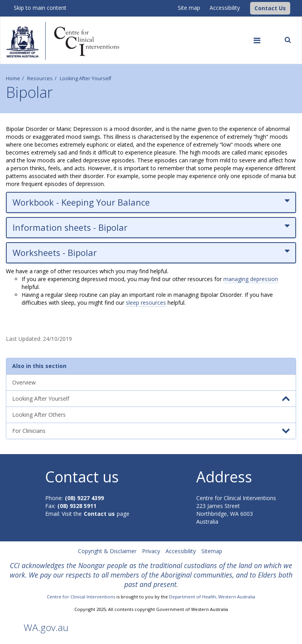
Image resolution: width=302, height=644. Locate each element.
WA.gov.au (46, 627)
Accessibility (225, 8)
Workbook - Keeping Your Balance (151, 202)
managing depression (251, 279)
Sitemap (212, 551)
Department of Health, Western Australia (212, 597)
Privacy (151, 551)
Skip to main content (40, 8)
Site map (189, 8)
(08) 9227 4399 (84, 498)
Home (13, 78)
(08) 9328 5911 (77, 506)
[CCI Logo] (248, 8)
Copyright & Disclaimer (107, 551)
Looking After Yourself (86, 78)
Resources (40, 78)
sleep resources (146, 303)
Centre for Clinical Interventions (81, 597)
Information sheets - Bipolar (151, 227)
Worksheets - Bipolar (151, 253)
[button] (270, 8)
